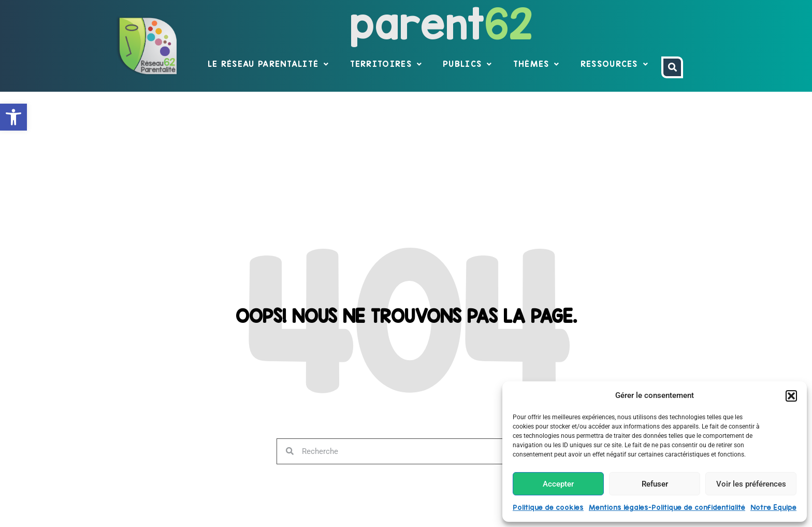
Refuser (655, 484)
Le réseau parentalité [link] (269, 64)
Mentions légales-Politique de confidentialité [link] (667, 507)
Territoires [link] (386, 64)
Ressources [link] (614, 64)
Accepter (558, 484)
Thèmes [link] (536, 64)
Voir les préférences (751, 484)
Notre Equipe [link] (773, 507)
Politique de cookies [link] (548, 507)
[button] (791, 396)
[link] (13, 117)
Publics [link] (467, 64)
